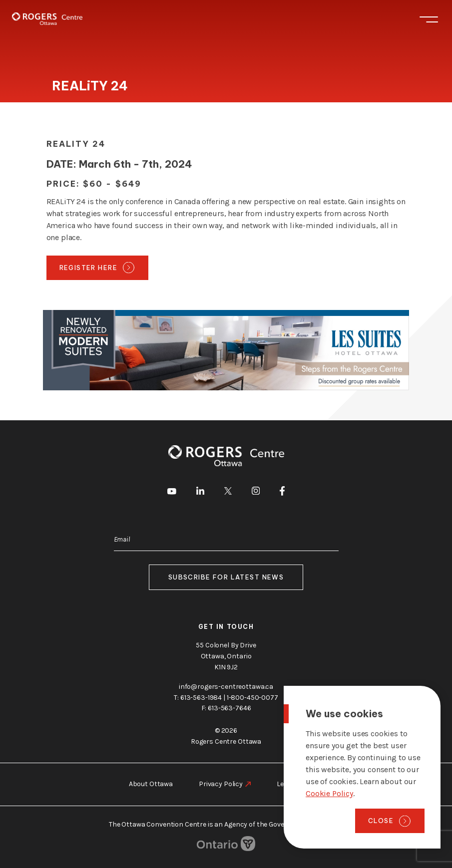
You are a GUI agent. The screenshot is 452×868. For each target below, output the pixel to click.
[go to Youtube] (172, 493)
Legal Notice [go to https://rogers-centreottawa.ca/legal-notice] (296, 784)
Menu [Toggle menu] (429, 19)
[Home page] (47, 19)
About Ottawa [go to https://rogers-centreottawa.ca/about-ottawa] (151, 784)
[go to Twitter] (228, 493)
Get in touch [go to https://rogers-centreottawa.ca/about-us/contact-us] (226, 626)
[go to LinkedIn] (200, 492)
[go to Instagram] (256, 492)
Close (381, 821)
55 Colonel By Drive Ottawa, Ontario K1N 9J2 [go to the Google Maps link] (226, 656)
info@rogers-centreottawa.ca (226, 686)
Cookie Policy (329, 793)
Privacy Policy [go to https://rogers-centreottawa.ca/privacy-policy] (221, 784)
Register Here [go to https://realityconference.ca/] (89, 268)
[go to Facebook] (282, 493)
